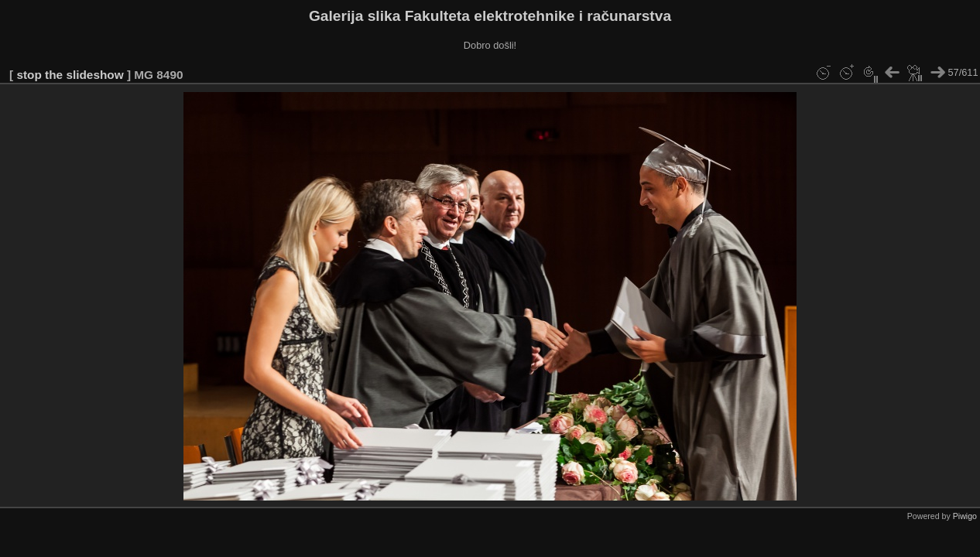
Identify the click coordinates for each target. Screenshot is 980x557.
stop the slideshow (70, 75)
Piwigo (965, 516)
